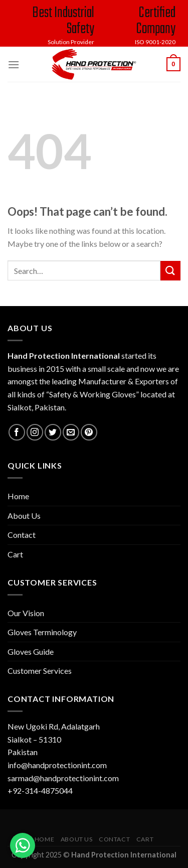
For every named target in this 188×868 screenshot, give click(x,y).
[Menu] (14, 64)
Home (18, 496)
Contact (22, 535)
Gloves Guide (31, 652)
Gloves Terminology (42, 632)
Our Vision (26, 613)
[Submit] (170, 271)
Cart (15, 554)
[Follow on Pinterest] (89, 432)
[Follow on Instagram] (35, 432)
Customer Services (40, 671)
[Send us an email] (71, 432)
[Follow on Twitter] (53, 432)
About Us (24, 516)
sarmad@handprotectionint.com (63, 778)
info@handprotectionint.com (57, 765)
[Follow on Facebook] (17, 432)
